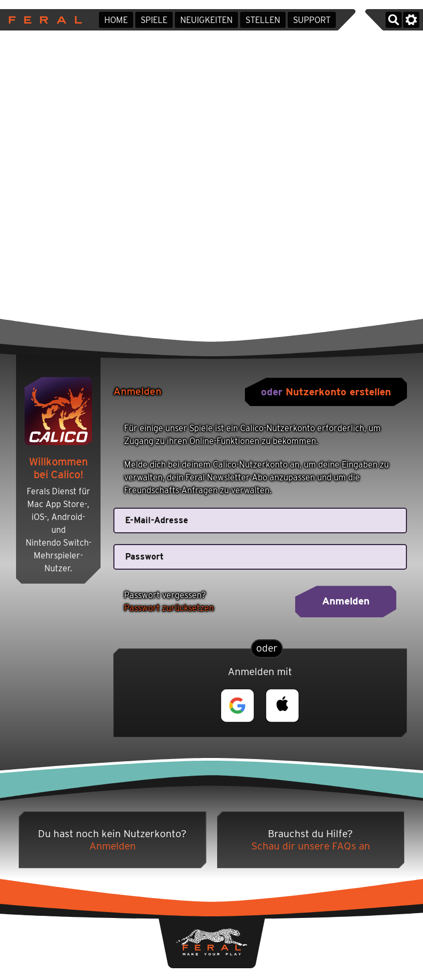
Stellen (263, 20)
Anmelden (346, 601)
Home (116, 20)
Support (312, 20)
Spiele (154, 20)
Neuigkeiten (206, 20)
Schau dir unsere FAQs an (311, 846)
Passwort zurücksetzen (169, 608)
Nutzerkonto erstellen (338, 392)
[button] (237, 706)
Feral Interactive (43, 20)
